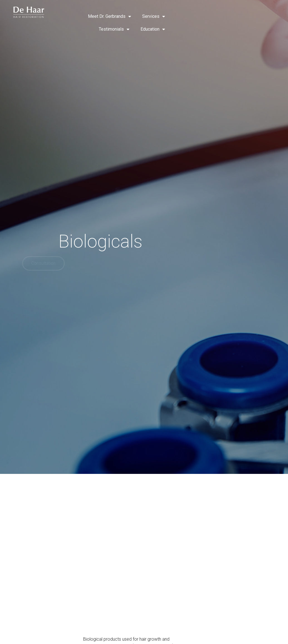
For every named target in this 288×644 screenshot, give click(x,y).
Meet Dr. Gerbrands (109, 16)
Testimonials (114, 29)
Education (153, 29)
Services (154, 16)
